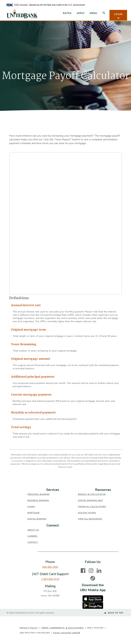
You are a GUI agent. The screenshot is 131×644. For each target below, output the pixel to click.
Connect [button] (53, 525)
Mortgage (34, 513)
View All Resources (90, 519)
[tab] (53, 490)
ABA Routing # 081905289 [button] (35, 633)
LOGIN (118, 16)
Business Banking (38, 500)
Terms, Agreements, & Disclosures (63, 628)
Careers (32, 536)
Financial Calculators (92, 507)
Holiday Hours (87, 513)
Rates (67, 13)
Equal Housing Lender (67, 633)
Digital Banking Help (90, 500)
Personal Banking (39, 494)
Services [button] (53, 490)
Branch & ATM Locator (92, 494)
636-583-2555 (50, 567)
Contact (33, 542)
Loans (31, 507)
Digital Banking (37, 519)
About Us (33, 530)
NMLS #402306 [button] (95, 628)
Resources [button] (103, 490)
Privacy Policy (29, 628)
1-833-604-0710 (50, 579)
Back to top (114, 613)
